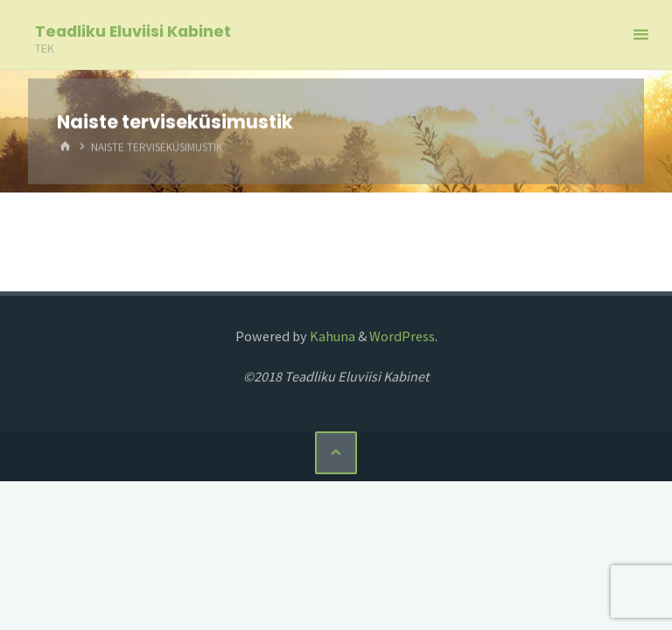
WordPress (402, 336)
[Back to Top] (336, 452)
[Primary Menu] (640, 35)
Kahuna (331, 336)
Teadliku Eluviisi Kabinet (133, 31)
